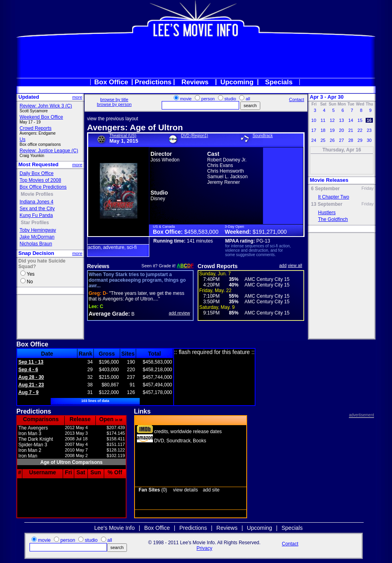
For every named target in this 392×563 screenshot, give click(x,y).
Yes (31, 274)
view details (186, 490)
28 (350, 140)
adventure (114, 247)
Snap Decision (36, 253)
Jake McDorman (37, 237)
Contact (297, 99)
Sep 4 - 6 (28, 370)
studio (230, 99)
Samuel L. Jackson (227, 177)
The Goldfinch (333, 219)
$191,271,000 (270, 232)
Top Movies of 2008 (40, 180)
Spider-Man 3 (33, 445)
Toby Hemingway (38, 230)
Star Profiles (35, 223)
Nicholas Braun (36, 244)
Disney (158, 199)
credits (161, 432)
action (94, 247)
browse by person (114, 104)
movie (186, 99)
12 (332, 120)
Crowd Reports (36, 128)
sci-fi (132, 247)
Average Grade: (109, 314)
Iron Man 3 (30, 434)
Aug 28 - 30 (31, 377)
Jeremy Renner (224, 182)
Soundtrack (263, 136)
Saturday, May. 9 (217, 307)
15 (360, 120)
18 (323, 130)
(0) (153, 490)
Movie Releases (329, 180)
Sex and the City (37, 209)
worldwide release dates (196, 432)
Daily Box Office (37, 173)
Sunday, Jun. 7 (215, 274)
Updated (29, 97)
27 (341, 140)
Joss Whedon (165, 160)
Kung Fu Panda (36, 215)
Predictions (153, 82)
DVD (159, 441)
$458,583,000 (202, 232)
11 (323, 120)
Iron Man (28, 456)
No (30, 282)
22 (360, 130)
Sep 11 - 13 (31, 362)
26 (332, 140)
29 (360, 140)
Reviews (195, 82)
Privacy (204, 548)
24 (314, 140)
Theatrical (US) (123, 136)
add (283, 265)
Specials (279, 82)
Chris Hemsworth (226, 171)
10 (314, 120)
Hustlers (327, 213)
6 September (325, 189)
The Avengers (33, 428)
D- (98, 293)
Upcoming (237, 82)
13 (341, 120)
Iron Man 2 (30, 450)
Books (199, 441)
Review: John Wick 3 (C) (46, 106)
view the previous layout (113, 119)
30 (369, 140)
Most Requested (38, 164)
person (208, 99)
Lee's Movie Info (115, 528)
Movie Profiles (37, 194)
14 (350, 120)
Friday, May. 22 (215, 290)
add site (211, 490)
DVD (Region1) (194, 136)
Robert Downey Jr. (227, 160)
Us (23, 139)
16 (369, 120)
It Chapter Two (334, 197)
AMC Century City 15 (267, 279)
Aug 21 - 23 (31, 385)
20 (341, 130)
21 (350, 130)
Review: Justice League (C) (49, 151)
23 (369, 130)
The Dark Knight (36, 439)
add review (179, 313)
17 (314, 130)
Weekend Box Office (41, 117)
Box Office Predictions (43, 187)
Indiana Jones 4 (37, 202)
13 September (327, 204)
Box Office (111, 82)
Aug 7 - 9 (29, 392)
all (248, 99)
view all (295, 265)
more (77, 97)
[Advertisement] (196, 58)
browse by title (114, 99)
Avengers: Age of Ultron (135, 127)
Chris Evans (220, 165)
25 (323, 140)
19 (332, 130)
